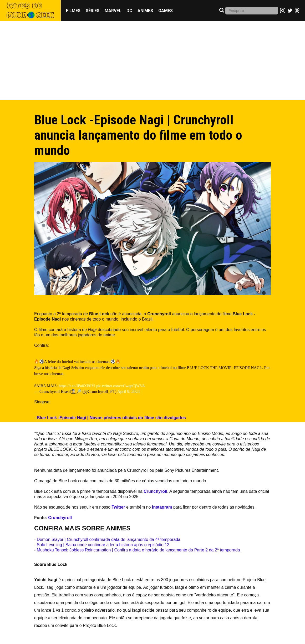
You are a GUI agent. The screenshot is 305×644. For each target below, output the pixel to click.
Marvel (113, 11)
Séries (93, 11)
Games (166, 11)
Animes (145, 11)
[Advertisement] (152, 60)
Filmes (73, 11)
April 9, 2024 (129, 391)
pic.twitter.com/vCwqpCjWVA (121, 386)
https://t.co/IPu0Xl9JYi (77, 386)
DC (129, 11)
